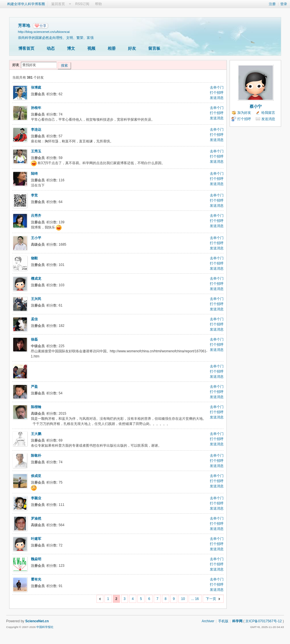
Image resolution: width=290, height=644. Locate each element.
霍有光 (36, 579)
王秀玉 (36, 151)
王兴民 (36, 299)
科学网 (237, 621)
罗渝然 (36, 518)
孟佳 (34, 319)
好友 (132, 48)
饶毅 (34, 258)
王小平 (36, 238)
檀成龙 (36, 279)
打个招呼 (217, 93)
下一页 (211, 599)
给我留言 (268, 113)
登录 (284, 4)
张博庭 (36, 88)
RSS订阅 (82, 4)
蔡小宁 (256, 106)
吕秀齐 (36, 216)
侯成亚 (36, 476)
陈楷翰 (36, 407)
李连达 (36, 130)
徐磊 (34, 339)
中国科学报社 (45, 627)
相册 (112, 48)
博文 (71, 48)
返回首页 (58, 4)
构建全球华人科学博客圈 (26, 4)
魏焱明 (36, 559)
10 (183, 599)
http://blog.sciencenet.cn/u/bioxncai (44, 32)
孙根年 (36, 108)
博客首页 (26, 48)
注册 (272, 4)
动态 (51, 48)
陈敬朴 (36, 456)
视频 (91, 48)
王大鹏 (36, 434)
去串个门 (217, 88)
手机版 (223, 621)
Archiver (208, 621)
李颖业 (36, 498)
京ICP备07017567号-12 (264, 621)
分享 (43, 26)
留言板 (154, 48)
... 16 (195, 599)
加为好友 (244, 113)
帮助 (98, 4)
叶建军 (36, 539)
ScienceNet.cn (37, 621)
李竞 (34, 195)
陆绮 (34, 174)
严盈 (34, 387)
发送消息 (217, 98)
